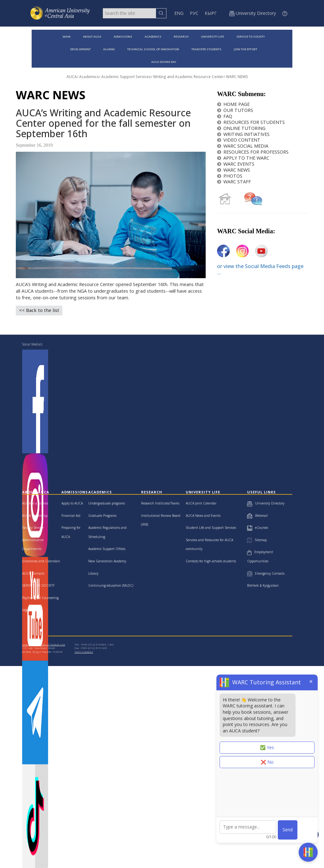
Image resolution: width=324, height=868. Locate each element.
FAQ (225, 116)
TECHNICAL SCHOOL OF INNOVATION (153, 49)
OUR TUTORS (235, 110)
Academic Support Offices (107, 549)
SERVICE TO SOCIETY (251, 37)
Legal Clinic (31, 610)
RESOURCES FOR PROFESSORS (253, 152)
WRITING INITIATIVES (243, 134)
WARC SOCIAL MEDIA (243, 146)
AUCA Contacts (33, 573)
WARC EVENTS (236, 164)
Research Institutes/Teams (160, 503)
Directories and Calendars (41, 561)
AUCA (72, 77)
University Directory (266, 503)
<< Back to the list (39, 310)
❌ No (267, 762)
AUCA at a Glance (35, 503)
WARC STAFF (234, 182)
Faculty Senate (33, 528)
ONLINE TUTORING (241, 128)
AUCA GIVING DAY (164, 62)
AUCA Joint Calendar (201, 503)
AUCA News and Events (203, 516)
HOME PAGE (233, 104)
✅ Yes (267, 747)
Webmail (257, 516)
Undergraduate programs (107, 503)
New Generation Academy (107, 561)
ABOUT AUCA (92, 37)
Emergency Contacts (266, 573)
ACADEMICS (153, 37)
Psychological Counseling (40, 598)
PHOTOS (230, 176)
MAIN (67, 37)
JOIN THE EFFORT (246, 49)
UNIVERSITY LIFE (212, 37)
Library (93, 573)
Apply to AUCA (72, 503)
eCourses (258, 528)
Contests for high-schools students (211, 561)
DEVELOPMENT (81, 49)
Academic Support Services (126, 77)
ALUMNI (109, 49)
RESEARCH (181, 37)
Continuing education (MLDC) (111, 585)
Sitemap (257, 540)
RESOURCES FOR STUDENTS (251, 122)
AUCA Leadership (35, 516)
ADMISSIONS (123, 37)
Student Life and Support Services (211, 528)
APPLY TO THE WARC (243, 158)
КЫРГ (211, 13)
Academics (89, 77)
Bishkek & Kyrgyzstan (263, 585)
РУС (194, 13)
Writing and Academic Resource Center (188, 77)
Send (288, 830)
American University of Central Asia (44, 644)
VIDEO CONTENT (239, 140)
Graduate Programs (102, 516)
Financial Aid (71, 516)
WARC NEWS (237, 77)
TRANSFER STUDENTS (206, 49)
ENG (179, 13)
